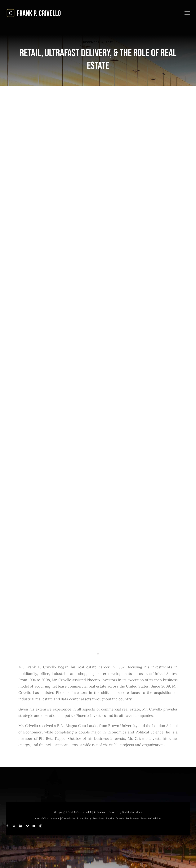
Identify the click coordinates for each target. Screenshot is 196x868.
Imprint (110, 818)
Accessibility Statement (47, 818)
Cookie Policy (68, 818)
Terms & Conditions (151, 818)
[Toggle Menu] (187, 13)
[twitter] (14, 826)
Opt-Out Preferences (127, 818)
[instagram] (41, 826)
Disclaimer (99, 818)
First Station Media (132, 812)
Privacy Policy (84, 818)
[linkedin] (21, 826)
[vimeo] (27, 826)
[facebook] (7, 826)
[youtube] (34, 826)
